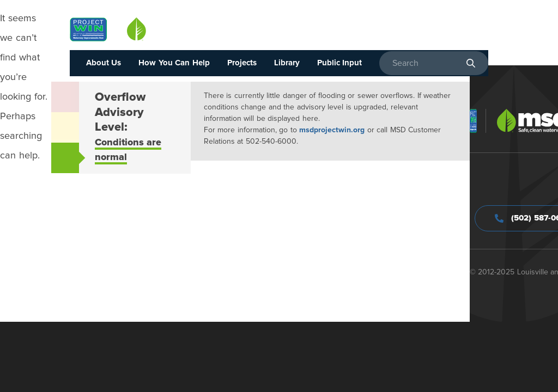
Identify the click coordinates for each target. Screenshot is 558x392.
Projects (242, 63)
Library (287, 63)
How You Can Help (174, 63)
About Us (104, 63)
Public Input (340, 63)
